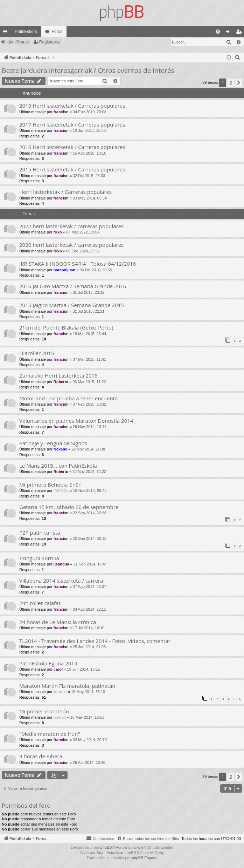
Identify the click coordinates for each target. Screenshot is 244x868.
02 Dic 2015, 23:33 (89, 176)
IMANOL (61, 490)
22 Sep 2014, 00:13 (90, 538)
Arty (100, 853)
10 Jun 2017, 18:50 (89, 130)
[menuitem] (218, 32)
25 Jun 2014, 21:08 (89, 647)
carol (58, 669)
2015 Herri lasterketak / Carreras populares (72, 169)
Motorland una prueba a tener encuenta (68, 398)
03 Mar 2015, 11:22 (89, 382)
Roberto (61, 382)
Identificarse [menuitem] (230, 33)
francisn (61, 112)
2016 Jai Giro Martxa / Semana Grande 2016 (73, 286)
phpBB (106, 847)
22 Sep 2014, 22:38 (90, 513)
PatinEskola (26, 32)
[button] (239, 83)
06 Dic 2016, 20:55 (96, 270)
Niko (58, 232)
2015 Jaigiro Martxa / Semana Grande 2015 (72, 305)
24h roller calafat (40, 603)
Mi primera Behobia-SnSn (50, 484)
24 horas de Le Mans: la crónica (58, 622)
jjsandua (61, 564)
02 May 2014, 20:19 (90, 740)
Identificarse (18, 42)
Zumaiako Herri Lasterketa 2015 (58, 375)
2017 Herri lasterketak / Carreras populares (72, 124)
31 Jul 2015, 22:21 (89, 311)
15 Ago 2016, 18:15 (89, 153)
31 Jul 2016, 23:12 (89, 292)
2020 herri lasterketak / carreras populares (71, 245)
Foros (57, 32)
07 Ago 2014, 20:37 (89, 586)
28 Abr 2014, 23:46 (89, 762)
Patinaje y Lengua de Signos (53, 443)
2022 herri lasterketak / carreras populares (71, 226)
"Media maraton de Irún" (50, 734)
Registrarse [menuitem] (240, 33)
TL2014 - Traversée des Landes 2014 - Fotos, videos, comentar (95, 641)
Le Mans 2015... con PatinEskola (58, 466)
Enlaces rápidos (7, 33)
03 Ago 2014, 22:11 (89, 609)
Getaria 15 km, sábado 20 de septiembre (69, 507)
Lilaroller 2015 (37, 353)
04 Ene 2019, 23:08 (90, 112)
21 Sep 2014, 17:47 (90, 564)
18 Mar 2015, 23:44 (89, 334)
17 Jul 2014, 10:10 (89, 628)
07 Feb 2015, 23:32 (89, 404)
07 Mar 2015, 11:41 (89, 359)
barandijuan (64, 270)
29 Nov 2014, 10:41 (90, 427)
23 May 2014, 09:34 (90, 198)
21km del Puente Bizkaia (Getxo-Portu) (66, 327)
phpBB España (144, 858)
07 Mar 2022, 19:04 (83, 232)
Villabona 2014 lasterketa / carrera (61, 581)
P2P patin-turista (40, 533)
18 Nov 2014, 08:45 (90, 490)
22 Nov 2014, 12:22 (89, 472)
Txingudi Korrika (39, 558)
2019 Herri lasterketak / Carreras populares (72, 106)
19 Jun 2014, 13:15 (83, 669)
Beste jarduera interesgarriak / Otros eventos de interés (88, 70)
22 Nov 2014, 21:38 (88, 449)
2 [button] (231, 83)
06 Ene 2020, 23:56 (83, 251)
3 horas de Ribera (41, 756)
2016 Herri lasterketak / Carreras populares (72, 147)
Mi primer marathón (44, 711)
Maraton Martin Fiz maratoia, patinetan (67, 686)
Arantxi (60, 692)
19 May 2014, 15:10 (88, 692)
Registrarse (50, 42)
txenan (60, 717)
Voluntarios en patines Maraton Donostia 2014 (76, 421)
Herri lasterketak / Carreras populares (65, 192)
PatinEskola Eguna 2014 (48, 663)
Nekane (60, 449)
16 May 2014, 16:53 (87, 717)
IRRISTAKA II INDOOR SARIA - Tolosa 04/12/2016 (78, 264)
